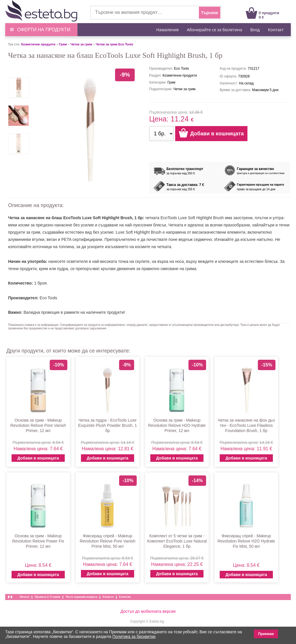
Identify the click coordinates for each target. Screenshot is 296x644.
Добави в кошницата (38, 458)
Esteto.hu (125, 597)
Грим (63, 44)
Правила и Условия (48, 597)
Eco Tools (48, 298)
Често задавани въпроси (82, 597)
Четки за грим (81, 44)
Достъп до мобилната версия (148, 611)
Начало (25, 597)
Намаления (168, 30)
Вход (255, 30)
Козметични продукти (38, 44)
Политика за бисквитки (134, 636)
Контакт (276, 30)
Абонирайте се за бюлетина (214, 30)
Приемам (266, 634)
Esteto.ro (108, 597)
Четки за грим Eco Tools (114, 44)
